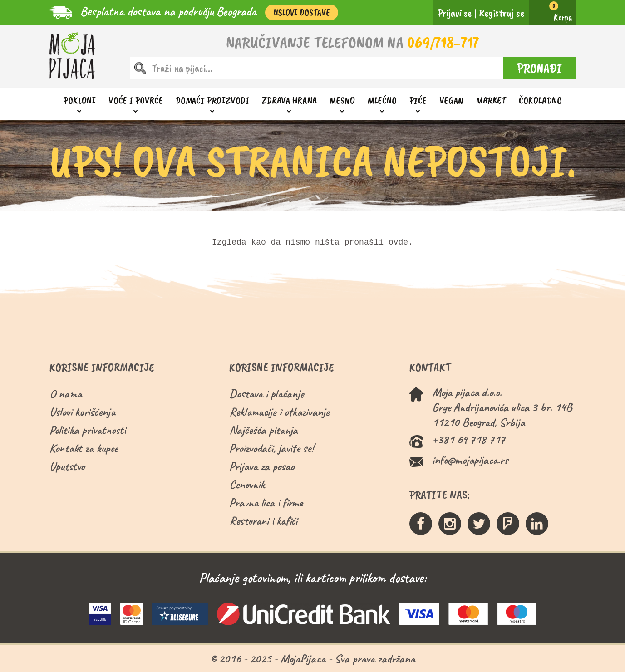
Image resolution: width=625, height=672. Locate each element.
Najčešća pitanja (263, 430)
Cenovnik (247, 484)
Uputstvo (67, 466)
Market (491, 100)
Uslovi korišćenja (82, 412)
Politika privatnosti (88, 430)
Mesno (342, 101)
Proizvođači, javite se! (271, 448)
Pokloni (80, 101)
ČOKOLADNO (540, 100)
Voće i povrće (136, 101)
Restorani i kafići (263, 521)
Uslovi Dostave (302, 12)
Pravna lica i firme (266, 503)
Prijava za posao (262, 466)
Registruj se (502, 13)
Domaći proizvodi (212, 101)
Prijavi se (455, 13)
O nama (66, 394)
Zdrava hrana (289, 101)
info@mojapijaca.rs (470, 460)
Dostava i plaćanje (267, 394)
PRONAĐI (539, 68)
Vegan (451, 100)
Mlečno (382, 101)
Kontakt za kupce (84, 448)
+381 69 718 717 (469, 439)
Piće (418, 101)
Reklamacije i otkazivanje (279, 412)
